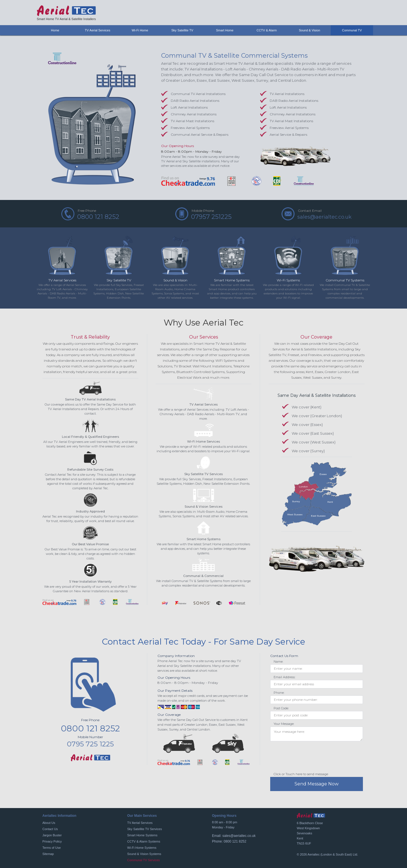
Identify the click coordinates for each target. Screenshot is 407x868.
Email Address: (284, 677)
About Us (49, 823)
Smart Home (225, 30)
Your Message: (284, 724)
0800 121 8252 (90, 728)
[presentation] (313, 758)
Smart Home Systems (142, 835)
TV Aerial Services (140, 823)
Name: (278, 662)
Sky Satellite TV (182, 30)
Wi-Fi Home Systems (142, 848)
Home (55, 30)
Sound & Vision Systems (144, 854)
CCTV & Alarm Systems (144, 841)
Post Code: (281, 708)
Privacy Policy (52, 841)
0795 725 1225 (90, 744)
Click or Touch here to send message (301, 774)
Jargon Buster (52, 835)
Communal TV (352, 30)
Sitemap (48, 854)
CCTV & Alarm (267, 30)
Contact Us (50, 829)
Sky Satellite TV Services (145, 829)
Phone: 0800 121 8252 (229, 841)
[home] (66, 13)
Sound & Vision (309, 30)
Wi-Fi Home (140, 30)
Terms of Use (52, 848)
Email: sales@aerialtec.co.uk (234, 836)
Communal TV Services (143, 860)
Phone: (279, 693)
